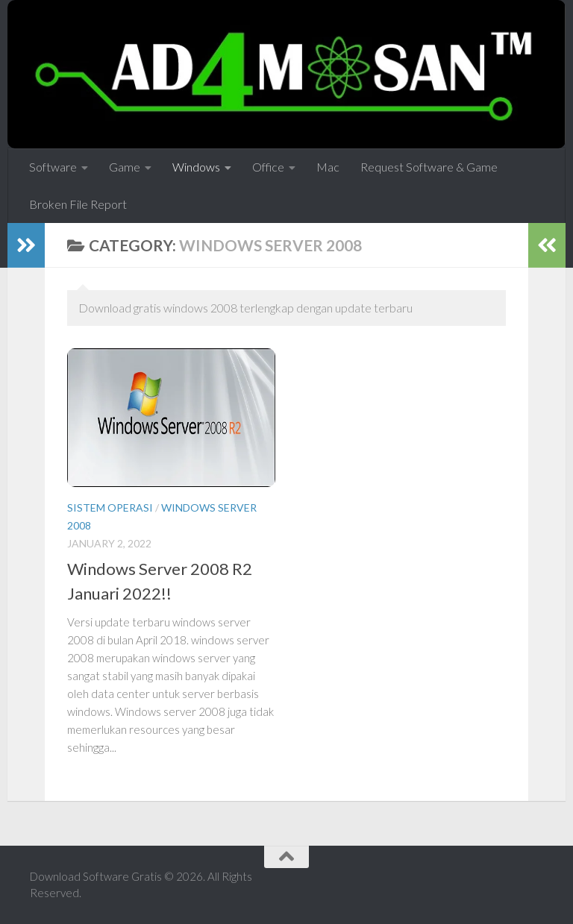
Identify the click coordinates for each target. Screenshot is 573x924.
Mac (328, 167)
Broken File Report (78, 204)
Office (268, 167)
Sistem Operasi (110, 507)
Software (53, 167)
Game (125, 167)
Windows (196, 167)
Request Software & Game (429, 167)
